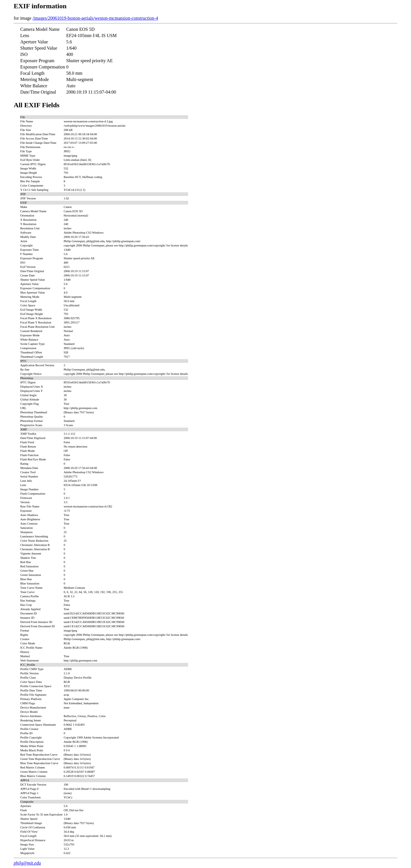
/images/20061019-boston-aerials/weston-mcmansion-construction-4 (95, 18)
